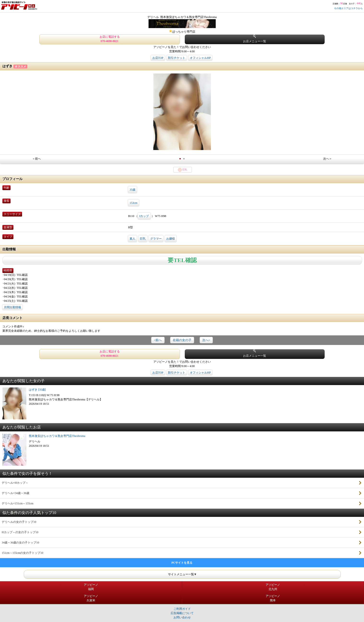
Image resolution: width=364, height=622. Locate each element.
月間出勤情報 (12, 307)
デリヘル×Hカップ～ (15, 483)
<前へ (158, 340)
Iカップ (144, 216)
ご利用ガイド (182, 609)
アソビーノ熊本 (273, 598)
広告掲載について (182, 613)
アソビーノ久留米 (91, 598)
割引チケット (177, 58)
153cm (134, 203)
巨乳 (143, 239)
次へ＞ (328, 159)
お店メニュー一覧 (255, 39)
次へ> (206, 340)
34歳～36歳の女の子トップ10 (20, 543)
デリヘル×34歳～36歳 (15, 493)
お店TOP (158, 58)
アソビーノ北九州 (273, 587)
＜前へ (36, 159)
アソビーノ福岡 (91, 587)
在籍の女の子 (182, 340)
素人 (132, 239)
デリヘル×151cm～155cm (18, 503)
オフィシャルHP (200, 58)
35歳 (132, 190)
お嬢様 (171, 239)
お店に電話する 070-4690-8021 (110, 39)
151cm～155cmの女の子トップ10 (22, 553)
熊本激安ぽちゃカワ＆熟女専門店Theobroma (57, 436)
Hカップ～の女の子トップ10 (20, 532)
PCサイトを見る (182, 563)
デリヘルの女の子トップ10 (19, 522)
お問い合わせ (182, 617)
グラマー (156, 239)
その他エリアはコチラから (348, 8)
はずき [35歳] (37, 390)
